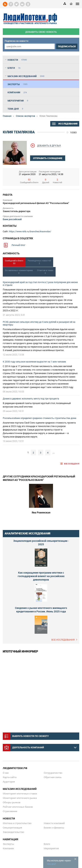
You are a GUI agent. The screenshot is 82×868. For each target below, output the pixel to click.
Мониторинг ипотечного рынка (20, 798)
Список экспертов (25, 116)
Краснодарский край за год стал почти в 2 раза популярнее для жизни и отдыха (40, 283)
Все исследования (63, 640)
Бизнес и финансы (54, 828)
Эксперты (8, 844)
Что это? (51, 864)
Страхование (10, 811)
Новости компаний (54, 823)
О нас (6, 773)
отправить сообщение (48, 158)
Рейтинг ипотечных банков (18, 807)
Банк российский (12, 219)
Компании (8, 848)
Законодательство (13, 832)
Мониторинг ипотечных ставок (20, 794)
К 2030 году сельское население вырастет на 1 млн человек (34, 362)
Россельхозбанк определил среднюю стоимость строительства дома (40, 418)
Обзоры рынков (12, 802)
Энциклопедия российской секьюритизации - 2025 (41, 542)
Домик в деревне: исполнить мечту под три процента (31, 399)
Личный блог (18, 245)
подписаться (67, 46)
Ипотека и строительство (17, 823)
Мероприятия (51, 848)
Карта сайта (10, 777)
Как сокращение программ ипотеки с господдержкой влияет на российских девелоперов (41, 576)
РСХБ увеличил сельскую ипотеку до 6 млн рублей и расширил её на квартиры (39, 323)
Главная (7, 116)
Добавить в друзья (49, 145)
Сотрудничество (53, 773)
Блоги (47, 844)
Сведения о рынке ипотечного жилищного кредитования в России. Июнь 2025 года (41, 610)
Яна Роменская (41, 512)
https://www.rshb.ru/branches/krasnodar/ (30, 231)
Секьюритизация (12, 828)
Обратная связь (53, 777)
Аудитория (9, 782)
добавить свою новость (41, 32)
